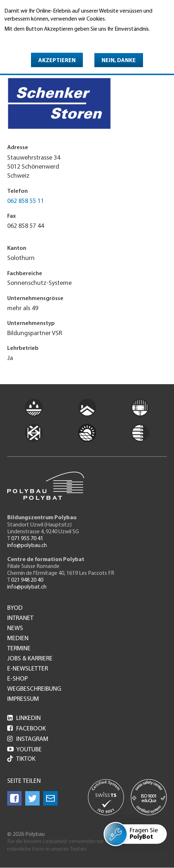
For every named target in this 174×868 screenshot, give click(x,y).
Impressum (23, 699)
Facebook (26, 729)
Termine (19, 649)
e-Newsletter (28, 669)
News (15, 629)
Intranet (20, 619)
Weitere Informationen (35, 39)
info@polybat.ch (27, 587)
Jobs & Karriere (30, 659)
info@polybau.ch (27, 546)
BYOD (15, 608)
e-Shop (17, 679)
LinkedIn (24, 718)
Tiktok (21, 759)
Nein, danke (119, 61)
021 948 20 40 (27, 580)
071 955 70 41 (27, 539)
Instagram (28, 739)
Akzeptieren (57, 61)
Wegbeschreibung (34, 689)
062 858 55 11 (26, 201)
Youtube (24, 750)
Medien (18, 639)
